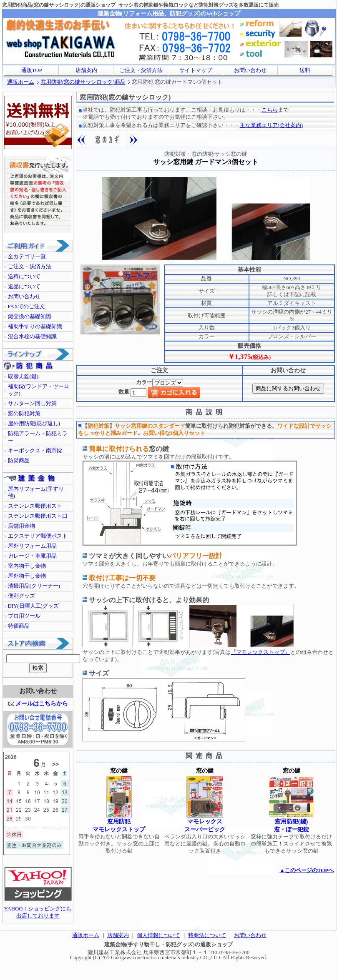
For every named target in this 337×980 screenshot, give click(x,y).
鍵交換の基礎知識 (30, 317)
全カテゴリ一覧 (27, 257)
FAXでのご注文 (27, 307)
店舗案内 (86, 70)
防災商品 (19, 461)
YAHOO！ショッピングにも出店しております (38, 910)
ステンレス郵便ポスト (35, 506)
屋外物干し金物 (27, 576)
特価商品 (19, 626)
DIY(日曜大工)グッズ (33, 606)
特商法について (207, 935)
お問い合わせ (250, 70)
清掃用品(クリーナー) (34, 586)
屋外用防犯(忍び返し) (34, 424)
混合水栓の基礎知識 (32, 337)
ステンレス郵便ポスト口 (38, 516)
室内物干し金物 (27, 566)
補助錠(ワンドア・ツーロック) (39, 390)
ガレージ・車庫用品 (32, 556)
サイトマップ (196, 70)
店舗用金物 (21, 526)
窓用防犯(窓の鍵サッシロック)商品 (83, 82)
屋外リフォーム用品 (32, 546)
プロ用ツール (24, 616)
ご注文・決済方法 (141, 70)
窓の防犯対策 (24, 414)
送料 (305, 70)
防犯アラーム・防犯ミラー (38, 437)
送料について (24, 277)
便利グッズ (21, 596)
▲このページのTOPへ (307, 870)
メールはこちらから (42, 703)
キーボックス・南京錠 (35, 451)
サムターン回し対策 (32, 404)
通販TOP (32, 70)
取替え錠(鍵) (23, 377)
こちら (270, 110)
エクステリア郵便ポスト (38, 536)
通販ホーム (21, 82)
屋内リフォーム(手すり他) (36, 492)
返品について (24, 287)
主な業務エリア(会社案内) (272, 125)
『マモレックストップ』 (260, 652)
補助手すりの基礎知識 (35, 327)
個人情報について (158, 935)
